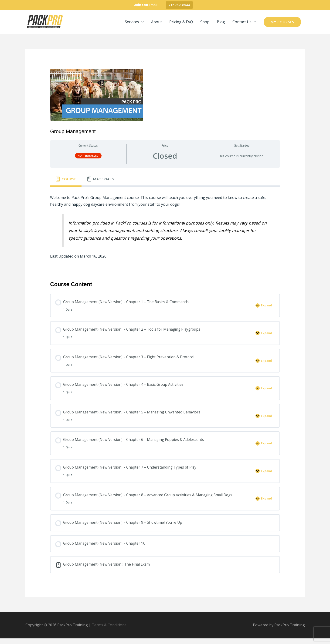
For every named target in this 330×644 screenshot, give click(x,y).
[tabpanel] (165, 231)
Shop (205, 23)
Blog (221, 23)
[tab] (66, 180)
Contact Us (242, 23)
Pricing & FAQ (181, 23)
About (156, 23)
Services (132, 23)
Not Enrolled (88, 157)
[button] (282, 22)
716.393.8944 (179, 5)
